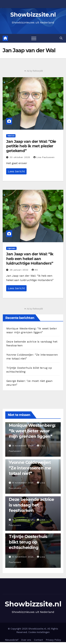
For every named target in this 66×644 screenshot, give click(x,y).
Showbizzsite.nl (33, 15)
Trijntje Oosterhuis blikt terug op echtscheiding (28, 542)
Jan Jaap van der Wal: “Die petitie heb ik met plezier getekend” (31, 146)
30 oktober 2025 (20, 157)
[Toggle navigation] (34, 38)
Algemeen (11, 248)
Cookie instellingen (39, 632)
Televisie (11, 136)
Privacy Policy (53, 640)
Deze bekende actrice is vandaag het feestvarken (31, 505)
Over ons (26, 640)
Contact (38, 640)
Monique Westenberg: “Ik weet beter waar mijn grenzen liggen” (32, 431)
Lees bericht (16, 171)
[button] (61, 38)
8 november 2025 (23, 557)
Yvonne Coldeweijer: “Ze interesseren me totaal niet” (30, 468)
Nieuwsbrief (12, 640)
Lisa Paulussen (44, 157)
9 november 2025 (23, 446)
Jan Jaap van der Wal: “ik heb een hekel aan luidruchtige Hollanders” (30, 259)
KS (35, 270)
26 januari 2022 (19, 270)
